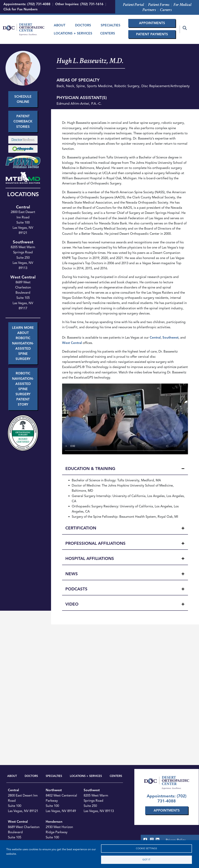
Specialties (111, 25)
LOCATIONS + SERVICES (86, 776)
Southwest (23, 242)
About (60, 25)
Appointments (152, 23)
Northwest (54, 790)
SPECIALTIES (54, 776)
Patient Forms (159, 5)
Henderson (54, 822)
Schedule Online (23, 99)
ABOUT (12, 776)
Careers (166, 10)
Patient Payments (152, 34)
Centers (108, 33)
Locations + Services (73, 33)
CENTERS (116, 776)
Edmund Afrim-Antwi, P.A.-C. (79, 104)
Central (23, 207)
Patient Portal (133, 5)
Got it (146, 860)
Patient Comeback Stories (23, 121)
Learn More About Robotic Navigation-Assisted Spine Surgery (23, 343)
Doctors (83, 25)
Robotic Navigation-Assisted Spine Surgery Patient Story (23, 389)
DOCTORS (31, 776)
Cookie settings (146, 848)
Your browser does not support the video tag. (125, 419)
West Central (23, 277)
